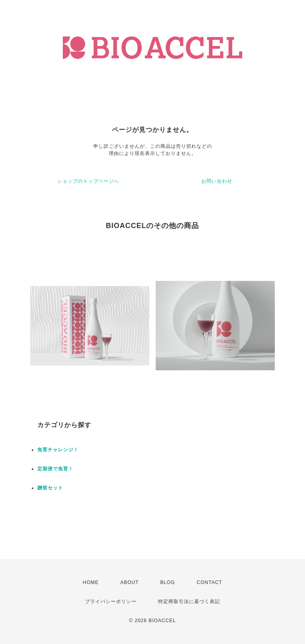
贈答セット (50, 488)
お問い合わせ (217, 181)
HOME (91, 582)
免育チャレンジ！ (58, 450)
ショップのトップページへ (88, 181)
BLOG (168, 582)
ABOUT (129, 582)
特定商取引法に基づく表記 (189, 601)
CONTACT (209, 582)
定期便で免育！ (55, 469)
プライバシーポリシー (111, 601)
